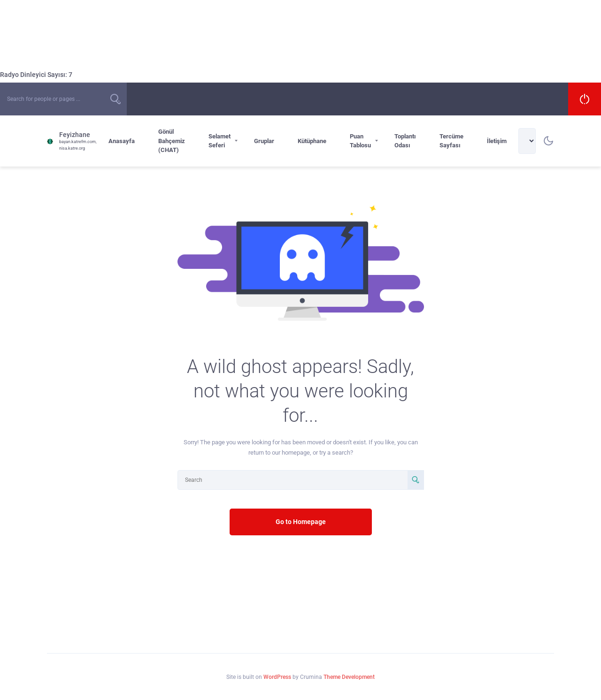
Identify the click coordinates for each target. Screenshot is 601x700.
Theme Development (349, 677)
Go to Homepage (301, 522)
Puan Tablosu (360, 141)
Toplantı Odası (405, 141)
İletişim (497, 141)
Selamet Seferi (220, 141)
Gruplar (264, 141)
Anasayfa (122, 141)
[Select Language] (527, 141)
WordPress (277, 677)
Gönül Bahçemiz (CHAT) (172, 141)
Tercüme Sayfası (451, 141)
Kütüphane (312, 141)
